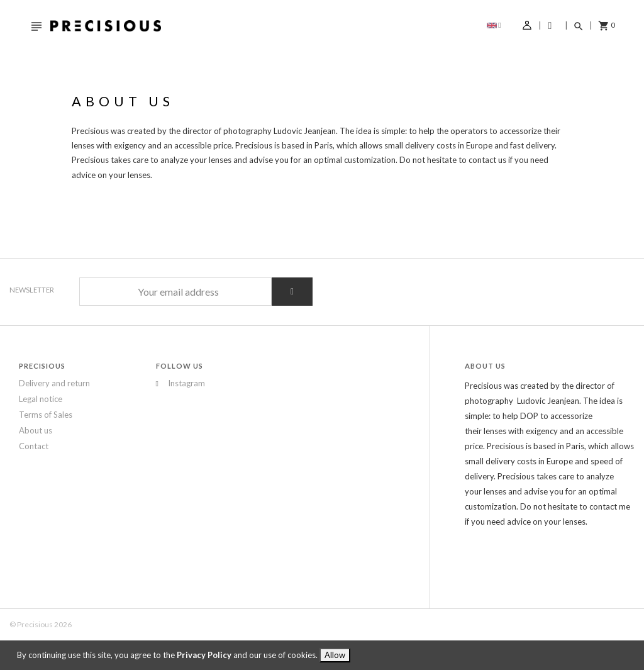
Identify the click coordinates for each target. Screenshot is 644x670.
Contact (34, 446)
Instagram (162, 384)
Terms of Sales (46, 415)
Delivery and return (54, 383)
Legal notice (41, 399)
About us (36, 430)
